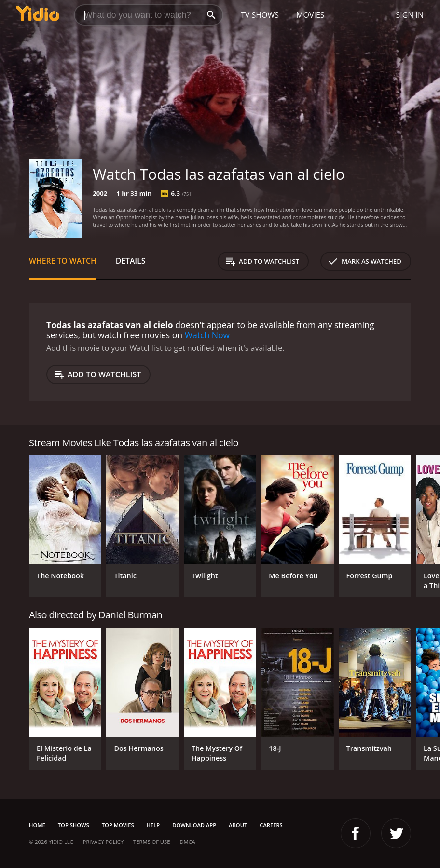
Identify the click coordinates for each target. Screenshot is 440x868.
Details (131, 261)
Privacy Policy (103, 842)
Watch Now (207, 335)
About (238, 825)
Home (37, 825)
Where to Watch (63, 261)
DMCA (187, 842)
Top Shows (74, 825)
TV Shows (260, 15)
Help (153, 825)
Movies (310, 15)
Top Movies (118, 825)
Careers (271, 825)
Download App (194, 825)
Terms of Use (151, 842)
